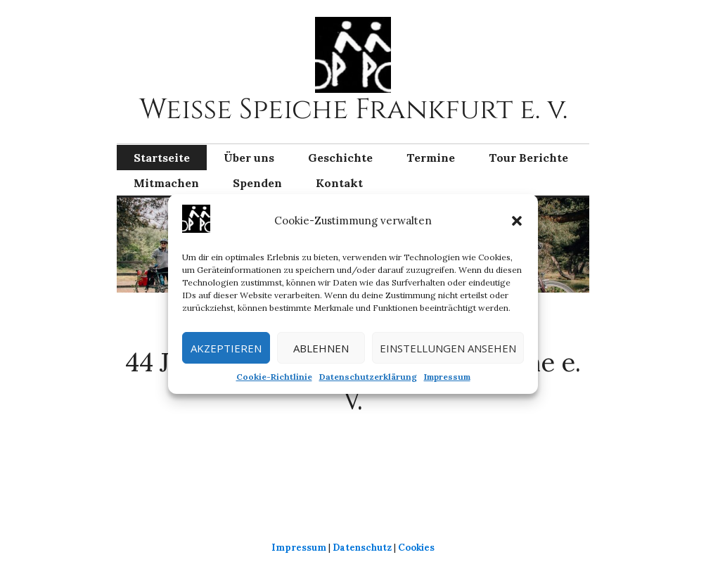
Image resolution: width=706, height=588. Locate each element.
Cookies (416, 548)
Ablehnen (321, 348)
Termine (431, 158)
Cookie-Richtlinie (274, 377)
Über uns (249, 158)
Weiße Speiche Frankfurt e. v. (353, 110)
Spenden (257, 183)
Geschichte (340, 158)
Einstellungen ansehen (448, 348)
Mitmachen (166, 183)
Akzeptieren (226, 348)
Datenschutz (362, 548)
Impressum (447, 377)
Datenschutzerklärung (368, 377)
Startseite (162, 158)
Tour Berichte (528, 158)
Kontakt (339, 183)
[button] (517, 221)
